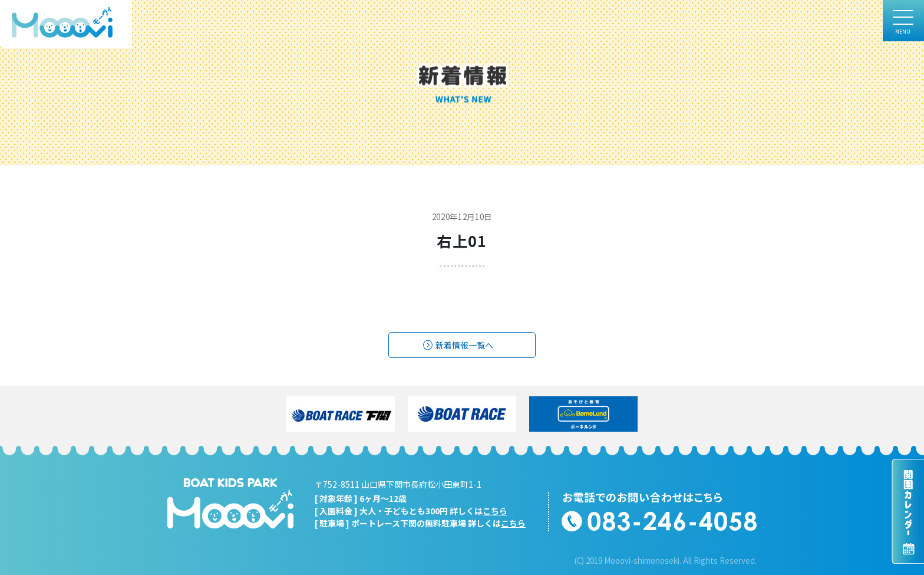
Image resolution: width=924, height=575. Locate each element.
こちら (495, 511)
